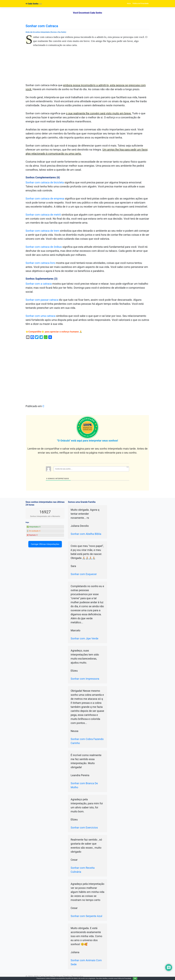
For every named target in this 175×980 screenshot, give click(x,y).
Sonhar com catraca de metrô (43, 215)
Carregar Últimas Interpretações (45, 544)
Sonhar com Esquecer (84, 574)
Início (129, 3)
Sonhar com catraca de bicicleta (45, 182)
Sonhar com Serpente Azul (86, 916)
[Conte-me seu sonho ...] (91, 469)
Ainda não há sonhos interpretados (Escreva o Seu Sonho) (46, 32)
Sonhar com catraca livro (40, 263)
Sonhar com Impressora (85, 679)
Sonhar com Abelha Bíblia (86, 534)
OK (135, 978)
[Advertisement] (87, 67)
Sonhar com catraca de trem (42, 231)
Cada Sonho (32, 4)
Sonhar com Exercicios (84, 828)
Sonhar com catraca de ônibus (44, 247)
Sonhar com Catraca (42, 26)
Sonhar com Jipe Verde (84, 639)
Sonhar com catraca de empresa (45, 199)
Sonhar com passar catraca (42, 300)
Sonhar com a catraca (39, 284)
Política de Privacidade (141, 3)
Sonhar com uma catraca (41, 316)
